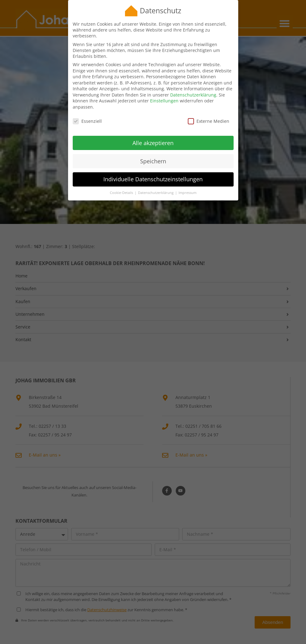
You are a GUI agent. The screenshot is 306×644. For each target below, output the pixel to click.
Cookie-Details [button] (122, 185)
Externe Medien (209, 113)
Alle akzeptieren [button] (153, 135)
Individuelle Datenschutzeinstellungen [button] (153, 171)
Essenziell (87, 113)
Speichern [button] (153, 153)
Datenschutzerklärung (193, 87)
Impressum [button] (187, 185)
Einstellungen (164, 93)
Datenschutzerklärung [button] (156, 185)
